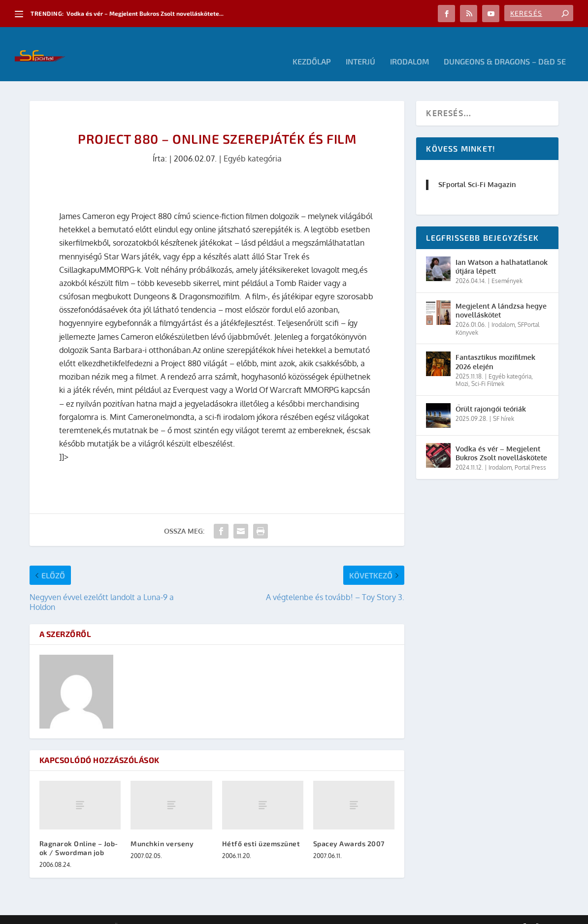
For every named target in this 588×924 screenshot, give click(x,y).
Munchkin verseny (162, 829)
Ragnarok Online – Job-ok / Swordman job (79, 833)
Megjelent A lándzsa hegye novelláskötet (501, 296)
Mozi (462, 369)
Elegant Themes (84, 913)
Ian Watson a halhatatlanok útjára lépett (502, 252)
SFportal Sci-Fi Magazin (477, 170)
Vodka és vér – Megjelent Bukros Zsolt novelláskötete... (145, 13)
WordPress (170, 913)
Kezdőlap (312, 47)
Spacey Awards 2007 (349, 829)
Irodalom (409, 47)
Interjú (360, 47)
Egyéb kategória (253, 144)
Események (507, 266)
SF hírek (504, 404)
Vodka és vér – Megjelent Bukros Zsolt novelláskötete (501, 438)
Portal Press (530, 453)
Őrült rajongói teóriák (491, 394)
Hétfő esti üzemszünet (261, 829)
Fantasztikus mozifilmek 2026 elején (495, 347)
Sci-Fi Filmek (488, 369)
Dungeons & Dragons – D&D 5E (505, 47)
